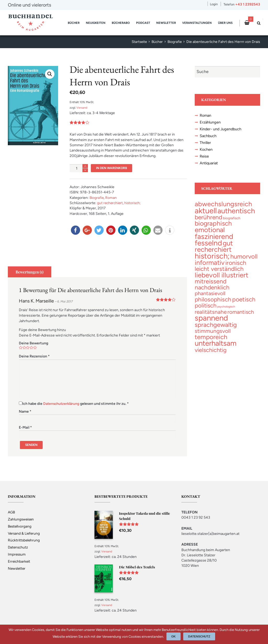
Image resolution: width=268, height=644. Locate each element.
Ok (174, 636)
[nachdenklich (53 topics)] (212, 292)
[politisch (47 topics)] (206, 310)
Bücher (74, 23)
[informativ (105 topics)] (210, 266)
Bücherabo (121, 23)
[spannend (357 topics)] (211, 323)
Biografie (174, 42)
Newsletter (166, 23)
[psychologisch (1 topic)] (226, 311)
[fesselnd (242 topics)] (208, 246)
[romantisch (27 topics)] (241, 317)
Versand (82, 108)
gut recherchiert (111, 203)
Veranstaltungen (197, 23)
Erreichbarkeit (19, 561)
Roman (111, 198)
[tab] (30, 272)
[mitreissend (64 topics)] (211, 285)
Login (214, 4)
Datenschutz (18, 547)
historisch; (134, 203)
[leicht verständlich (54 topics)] (219, 273)
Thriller (205, 144)
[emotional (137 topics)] (210, 232)
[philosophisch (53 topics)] (213, 304)
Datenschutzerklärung (62, 404)
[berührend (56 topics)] (208, 220)
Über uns (225, 23)
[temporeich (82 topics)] (211, 342)
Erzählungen (210, 123)
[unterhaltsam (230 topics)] (216, 348)
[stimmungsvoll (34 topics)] (213, 336)
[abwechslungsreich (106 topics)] (223, 206)
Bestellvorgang (20, 526)
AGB (12, 512)
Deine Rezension (34, 356)
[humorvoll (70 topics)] (244, 260)
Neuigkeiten (96, 23)
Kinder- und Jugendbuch (221, 130)
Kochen (206, 151)
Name (25, 411)
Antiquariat (209, 165)
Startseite (137, 42)
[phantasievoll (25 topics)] (210, 298)
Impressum (17, 554)
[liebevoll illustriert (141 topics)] (222, 279)
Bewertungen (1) (30, 272)
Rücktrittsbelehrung (24, 540)
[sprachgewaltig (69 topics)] (216, 330)
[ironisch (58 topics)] (236, 266)
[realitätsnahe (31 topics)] (211, 317)
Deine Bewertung (33, 343)
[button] (76, 230)
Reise (204, 158)
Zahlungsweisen (21, 519)
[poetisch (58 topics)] (244, 304)
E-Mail (25, 427)
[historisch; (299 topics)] (212, 259)
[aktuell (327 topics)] (206, 213)
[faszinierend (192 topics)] (214, 239)
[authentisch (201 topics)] (236, 213)
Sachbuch (208, 137)
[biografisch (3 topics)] (232, 221)
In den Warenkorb (112, 168)
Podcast (143, 23)
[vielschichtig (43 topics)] (211, 355)
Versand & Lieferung (24, 533)
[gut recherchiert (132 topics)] (214, 249)
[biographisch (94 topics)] (213, 226)
